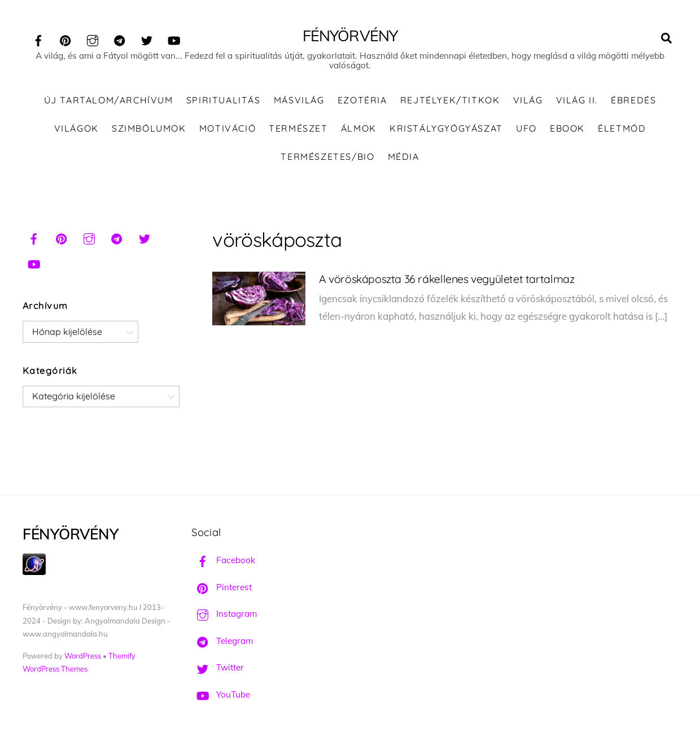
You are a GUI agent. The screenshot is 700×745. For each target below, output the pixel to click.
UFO (526, 129)
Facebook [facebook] (223, 562)
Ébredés (633, 102)
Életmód (622, 129)
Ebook (567, 129)
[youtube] (174, 39)
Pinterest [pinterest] (222, 588)
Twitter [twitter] (218, 669)
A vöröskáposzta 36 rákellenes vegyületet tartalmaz (447, 280)
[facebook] (38, 39)
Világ (528, 102)
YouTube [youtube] (221, 696)
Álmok (359, 129)
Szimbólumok (149, 129)
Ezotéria (362, 102)
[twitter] (147, 39)
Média (404, 158)
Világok (76, 129)
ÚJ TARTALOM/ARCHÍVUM (109, 102)
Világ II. (577, 102)
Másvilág (299, 102)
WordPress (83, 657)
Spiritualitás (224, 102)
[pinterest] (65, 39)
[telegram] (120, 39)
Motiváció (228, 129)
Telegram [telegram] (222, 642)
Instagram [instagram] (224, 615)
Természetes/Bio (327, 158)
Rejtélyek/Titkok (450, 102)
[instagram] (93, 39)
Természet (298, 129)
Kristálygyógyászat (446, 129)
